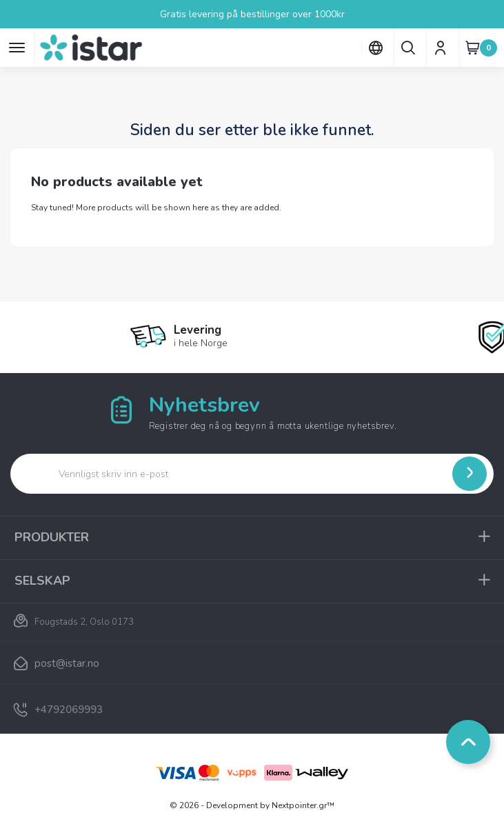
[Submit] (470, 474)
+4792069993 (69, 710)
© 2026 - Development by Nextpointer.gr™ (252, 805)
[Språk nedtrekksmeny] (375, 48)
